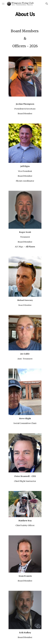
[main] (25, 14)
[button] (3, 4)
